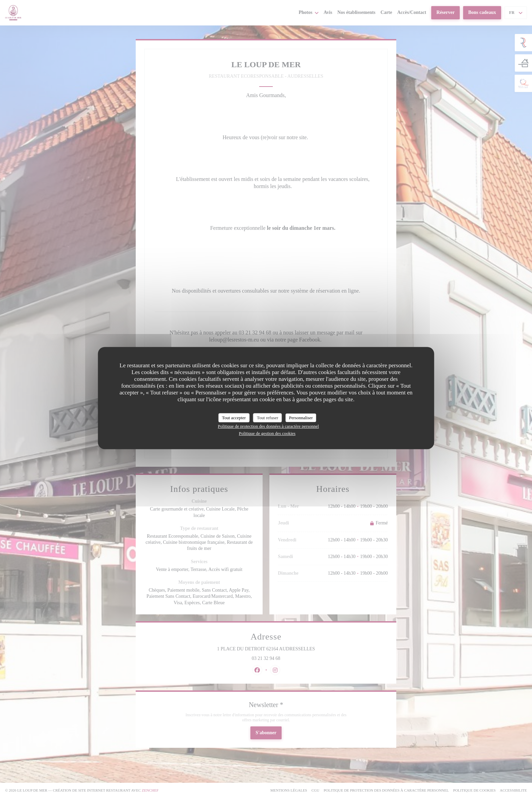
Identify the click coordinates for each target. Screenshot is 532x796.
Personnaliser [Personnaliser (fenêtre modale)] (301, 418)
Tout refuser (268, 418)
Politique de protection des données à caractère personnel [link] (268, 426)
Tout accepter (234, 418)
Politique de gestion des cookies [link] (267, 433)
